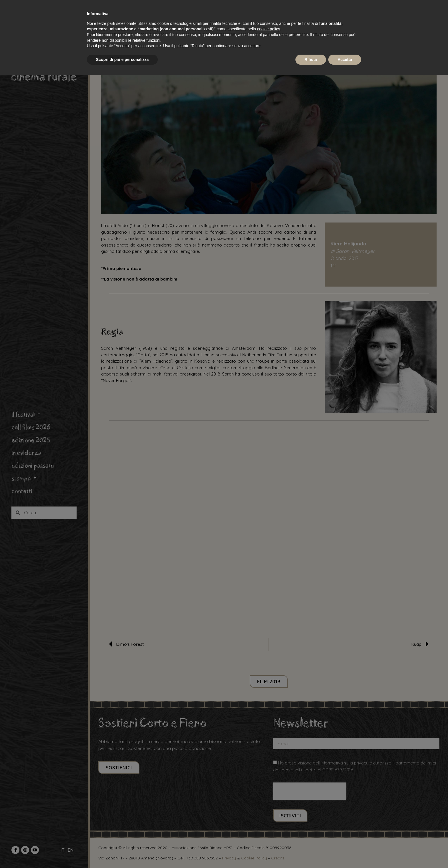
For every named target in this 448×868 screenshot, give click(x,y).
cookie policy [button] (268, 29)
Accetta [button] (345, 59)
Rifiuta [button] (311, 59)
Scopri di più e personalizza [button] (122, 59)
